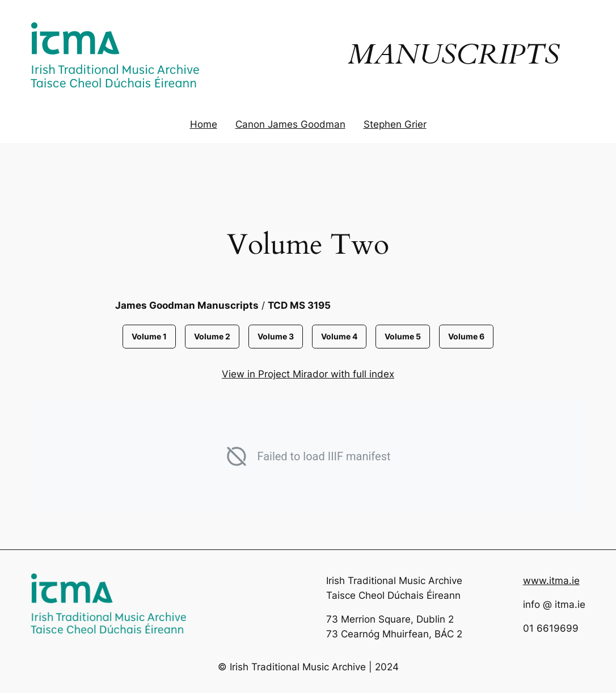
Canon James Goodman (290, 124)
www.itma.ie (551, 581)
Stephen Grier (395, 124)
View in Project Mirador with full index (308, 374)
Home (204, 124)
